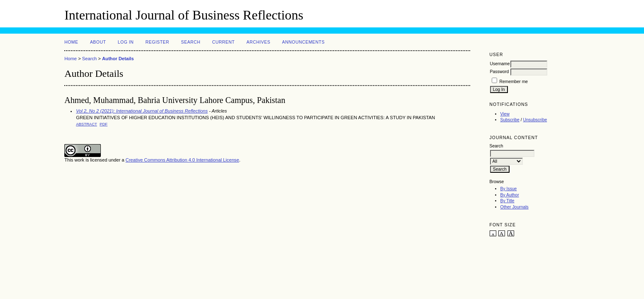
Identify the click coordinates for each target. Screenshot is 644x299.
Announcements (304, 42)
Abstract (87, 124)
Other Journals (515, 207)
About (98, 42)
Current (223, 42)
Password (500, 72)
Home (71, 42)
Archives (258, 42)
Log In (126, 42)
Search (190, 42)
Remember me (513, 82)
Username (500, 64)
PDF (104, 124)
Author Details (118, 59)
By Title (507, 201)
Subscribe (510, 120)
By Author (510, 195)
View (505, 114)
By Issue (509, 189)
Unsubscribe (535, 120)
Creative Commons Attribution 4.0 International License (183, 160)
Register (157, 42)
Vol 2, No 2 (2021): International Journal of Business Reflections (142, 111)
